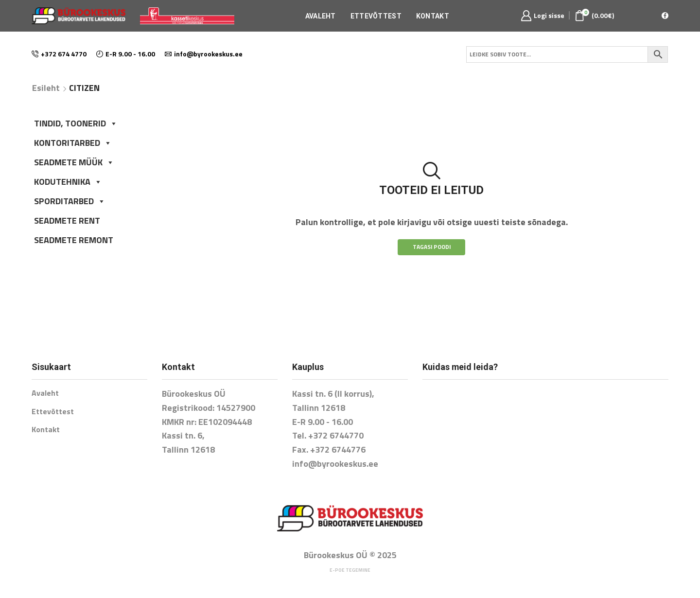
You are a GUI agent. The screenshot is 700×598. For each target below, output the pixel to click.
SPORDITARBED (70, 201)
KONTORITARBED (73, 143)
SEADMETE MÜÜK (74, 162)
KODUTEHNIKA (68, 182)
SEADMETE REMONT (74, 240)
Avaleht (321, 16)
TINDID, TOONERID (76, 123)
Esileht (46, 88)
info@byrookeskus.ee (335, 464)
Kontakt (433, 16)
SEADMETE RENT (67, 220)
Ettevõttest (376, 16)
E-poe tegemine (350, 570)
